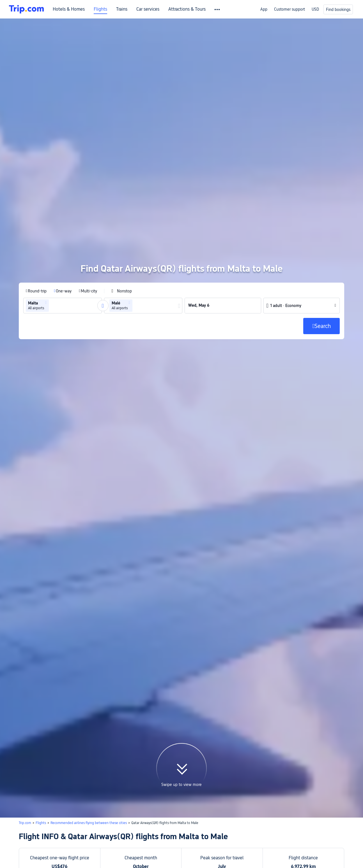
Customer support (290, 9)
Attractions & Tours (187, 9)
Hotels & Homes (69, 9)
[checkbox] (122, 239)
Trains (122, 9)
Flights (100, 9)
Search (164, 820)
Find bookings (338, 10)
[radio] (36, 239)
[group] (63, 253)
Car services (148, 9)
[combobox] (52, 253)
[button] (46, 251)
